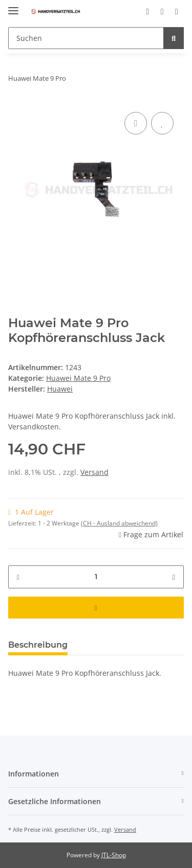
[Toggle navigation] (13, 6)
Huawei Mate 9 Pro (78, 378)
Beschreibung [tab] (38, 645)
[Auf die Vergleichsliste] (136, 123)
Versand (94, 472)
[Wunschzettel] (162, 11)
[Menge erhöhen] (174, 577)
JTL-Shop (114, 855)
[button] (147, 11)
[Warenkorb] (177, 11)
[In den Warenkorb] (96, 608)
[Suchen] (86, 38)
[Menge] (96, 577)
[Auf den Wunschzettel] (162, 123)
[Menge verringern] (18, 577)
